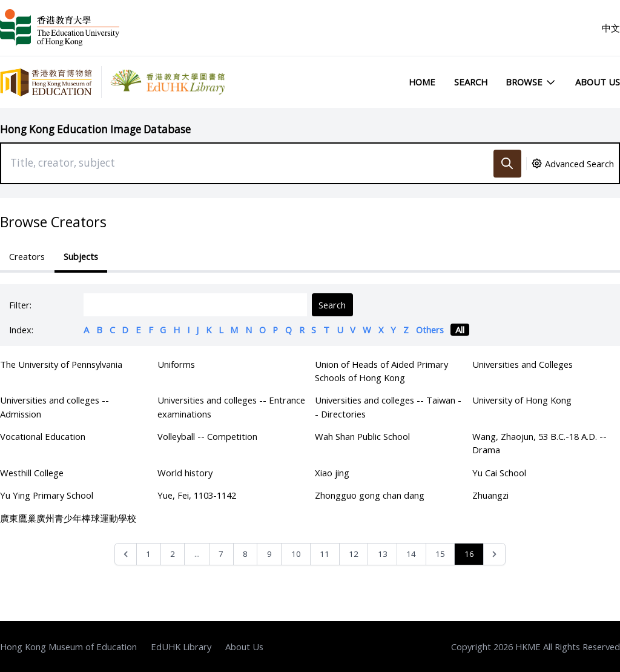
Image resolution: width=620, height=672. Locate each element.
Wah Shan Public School (362, 436)
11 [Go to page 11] (325, 554)
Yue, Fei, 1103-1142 (197, 495)
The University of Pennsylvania (61, 364)
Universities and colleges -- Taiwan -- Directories (388, 407)
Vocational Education (43, 436)
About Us (598, 82)
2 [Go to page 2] (173, 554)
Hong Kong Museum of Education (68, 647)
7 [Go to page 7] (221, 554)
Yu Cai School (499, 473)
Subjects (81, 256)
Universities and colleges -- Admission (54, 407)
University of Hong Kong (522, 400)
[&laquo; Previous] (126, 554)
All (460, 330)
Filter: (20, 305)
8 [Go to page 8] (245, 554)
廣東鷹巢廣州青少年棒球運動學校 (68, 518)
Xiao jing (332, 473)
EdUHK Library (181, 647)
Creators (27, 256)
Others (430, 330)
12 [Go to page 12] (354, 554)
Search (471, 82)
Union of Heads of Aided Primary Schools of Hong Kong (381, 371)
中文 (611, 28)
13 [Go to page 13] (383, 554)
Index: (21, 330)
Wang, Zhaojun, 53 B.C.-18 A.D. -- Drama (539, 443)
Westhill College (32, 473)
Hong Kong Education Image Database (95, 129)
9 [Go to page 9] (269, 554)
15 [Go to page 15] (440, 554)
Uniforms (176, 364)
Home (422, 82)
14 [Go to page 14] (411, 554)
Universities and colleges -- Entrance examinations (231, 407)
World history (185, 473)
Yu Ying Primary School (47, 495)
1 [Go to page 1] (148, 554)
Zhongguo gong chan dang (370, 495)
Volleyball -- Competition (207, 436)
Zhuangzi (490, 495)
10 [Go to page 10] (296, 554)
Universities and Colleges (523, 364)
